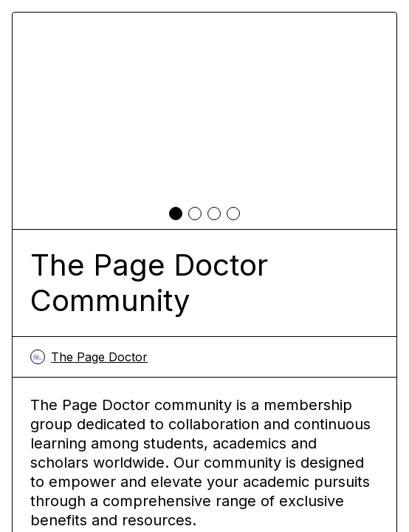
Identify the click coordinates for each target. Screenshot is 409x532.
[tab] (176, 214)
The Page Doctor (89, 357)
